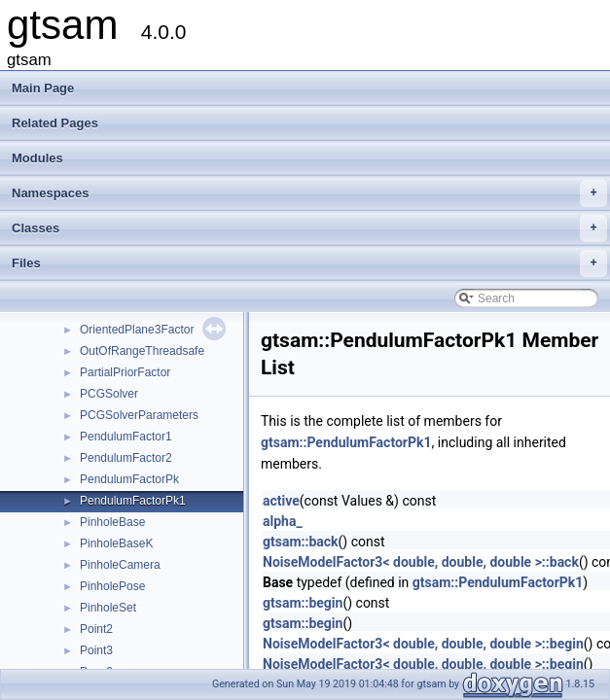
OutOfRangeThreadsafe (142, 351)
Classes (309, 228)
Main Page (43, 88)
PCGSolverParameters (139, 415)
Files (309, 263)
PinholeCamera (120, 565)
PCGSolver (109, 394)
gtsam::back (301, 542)
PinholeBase (112, 522)
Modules (37, 158)
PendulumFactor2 (126, 458)
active (281, 501)
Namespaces (309, 193)
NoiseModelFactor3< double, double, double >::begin (423, 644)
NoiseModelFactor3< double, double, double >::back (421, 562)
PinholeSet (108, 608)
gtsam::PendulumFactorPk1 (346, 442)
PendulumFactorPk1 (133, 501)
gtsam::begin (303, 603)
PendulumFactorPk (129, 479)
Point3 (96, 650)
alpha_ (283, 521)
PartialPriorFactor (125, 372)
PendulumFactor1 (126, 437)
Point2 (96, 629)
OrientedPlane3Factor (137, 330)
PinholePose (112, 586)
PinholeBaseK (116, 543)
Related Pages (55, 123)
